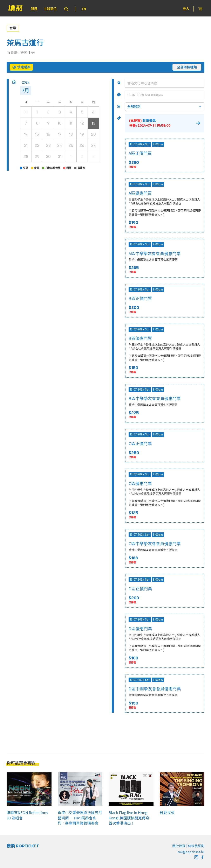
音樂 (13, 28)
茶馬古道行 (25, 43)
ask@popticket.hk (191, 852)
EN (84, 9)
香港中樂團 (19, 53)
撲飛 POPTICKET (23, 846)
